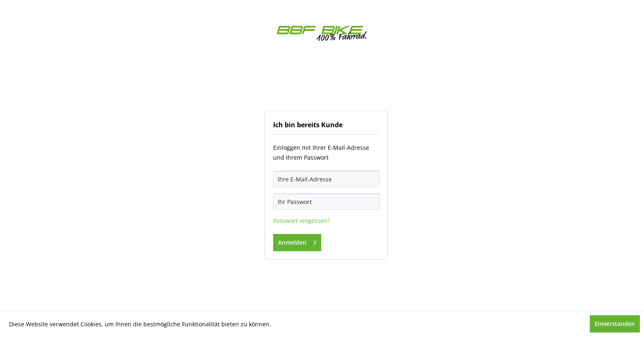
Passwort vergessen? (301, 221)
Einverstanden (615, 324)
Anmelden (297, 241)
